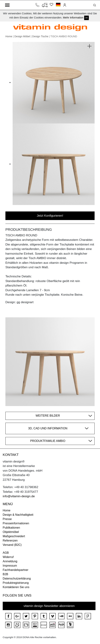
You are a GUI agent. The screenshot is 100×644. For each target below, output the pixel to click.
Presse (7, 519)
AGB (6, 553)
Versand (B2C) (12, 545)
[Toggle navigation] (7, 5)
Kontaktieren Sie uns (16, 587)
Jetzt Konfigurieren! (50, 216)
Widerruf (8, 557)
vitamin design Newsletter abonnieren (49, 606)
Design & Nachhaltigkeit (18, 515)
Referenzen (10, 541)
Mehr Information (73, 17)
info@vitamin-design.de (19, 496)
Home (9, 36)
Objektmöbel (11, 532)
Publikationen (11, 528)
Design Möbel (22, 36)
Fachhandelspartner (15, 570)
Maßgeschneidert (14, 536)
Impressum (10, 566)
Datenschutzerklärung (17, 579)
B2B (5, 574)
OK (86, 18)
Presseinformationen (16, 523)
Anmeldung (10, 561)
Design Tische (40, 36)
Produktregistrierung (16, 583)
